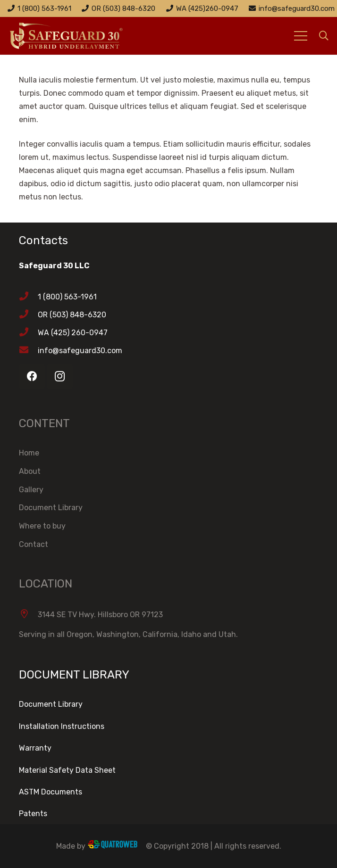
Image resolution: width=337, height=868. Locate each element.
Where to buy (42, 526)
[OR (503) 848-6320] (28, 315)
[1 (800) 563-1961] (28, 297)
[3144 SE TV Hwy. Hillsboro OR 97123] (28, 615)
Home (29, 453)
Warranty (35, 748)
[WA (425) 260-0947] (28, 333)
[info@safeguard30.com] (28, 351)
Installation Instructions (62, 726)
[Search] (324, 36)
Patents (33, 814)
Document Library (51, 508)
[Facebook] (32, 376)
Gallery (31, 490)
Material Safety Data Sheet (67, 770)
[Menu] (301, 36)
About (30, 471)
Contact (34, 544)
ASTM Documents (51, 792)
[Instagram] (60, 376)
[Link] (78, 36)
